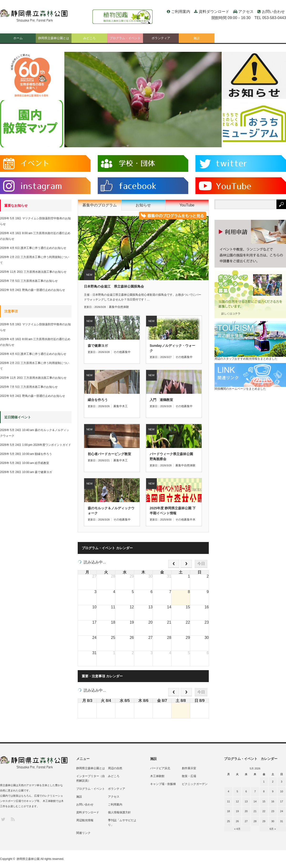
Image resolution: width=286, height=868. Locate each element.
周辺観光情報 (85, 820)
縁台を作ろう (98, 400)
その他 (118, 352)
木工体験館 (157, 776)
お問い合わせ (273, 12)
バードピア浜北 (160, 768)
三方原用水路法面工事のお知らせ (45, 272)
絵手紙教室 (42, 463)
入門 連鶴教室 (161, 400)
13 (246, 801)
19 (237, 811)
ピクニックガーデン (195, 784)
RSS (13, 819)
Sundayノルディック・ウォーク (172, 348)
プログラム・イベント (125, 38)
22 (264, 811)
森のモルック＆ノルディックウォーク (111, 511)
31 (281, 821)
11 (228, 801)
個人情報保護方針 (119, 812)
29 (264, 821)
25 (228, 821)
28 (255, 821)
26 (237, 821)
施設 (197, 38)
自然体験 (123, 307)
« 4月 (237, 829)
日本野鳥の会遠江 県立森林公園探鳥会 (114, 286)
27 (246, 821)
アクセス (246, 12)
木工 (125, 406)
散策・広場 (189, 776)
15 (264, 801)
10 (281, 791)
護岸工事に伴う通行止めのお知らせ (43, 248)
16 (273, 801)
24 (281, 811)
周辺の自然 (115, 768)
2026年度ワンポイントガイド (52, 445)
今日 (201, 564)
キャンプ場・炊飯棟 (163, 784)
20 (246, 811)
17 (281, 801)
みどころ (89, 38)
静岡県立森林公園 (28, 859)
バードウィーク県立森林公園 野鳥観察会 (173, 456)
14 (255, 801)
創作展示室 (189, 768)
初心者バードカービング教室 (109, 454)
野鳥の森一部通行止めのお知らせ (44, 290)
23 (273, 811)
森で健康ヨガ (98, 346)
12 (237, 801)
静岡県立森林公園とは (54, 38)
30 (273, 821)
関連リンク (83, 833)
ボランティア (161, 38)
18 (228, 811)
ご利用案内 (181, 12)
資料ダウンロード (214, 12)
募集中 (113, 307)
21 (255, 811)
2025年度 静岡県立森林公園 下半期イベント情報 (173, 511)
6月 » (273, 829)
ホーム (18, 38)
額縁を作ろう (43, 454)
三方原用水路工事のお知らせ (39, 281)
